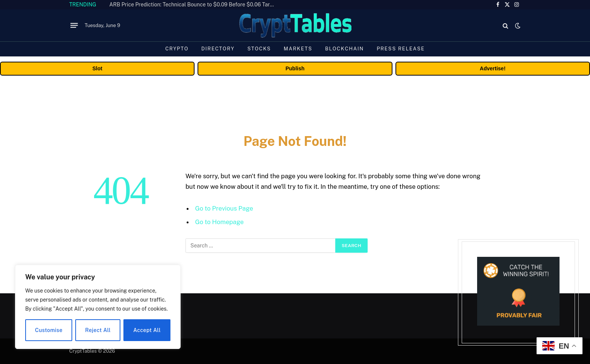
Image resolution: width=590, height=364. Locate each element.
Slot (97, 68)
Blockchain (344, 49)
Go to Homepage (220, 222)
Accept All (147, 330)
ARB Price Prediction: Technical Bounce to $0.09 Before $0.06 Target (194, 5)
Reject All (98, 330)
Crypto (177, 49)
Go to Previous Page (224, 208)
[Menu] (74, 26)
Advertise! (493, 68)
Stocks (259, 49)
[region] (98, 307)
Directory (218, 49)
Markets (298, 49)
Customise (49, 330)
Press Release (401, 49)
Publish (295, 68)
